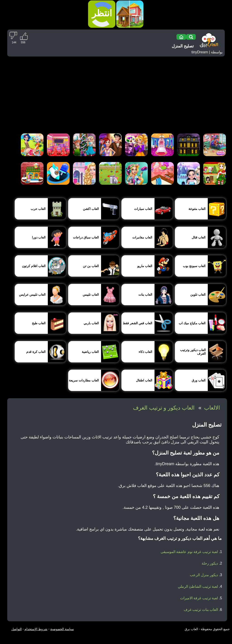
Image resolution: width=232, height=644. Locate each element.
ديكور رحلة (210, 563)
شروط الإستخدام (36, 629)
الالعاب (212, 408)
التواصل (17, 629)
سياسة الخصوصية (62, 629)
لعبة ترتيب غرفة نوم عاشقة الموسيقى (189, 552)
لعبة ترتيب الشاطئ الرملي (198, 586)
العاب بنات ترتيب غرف (201, 610)
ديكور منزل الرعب (204, 575)
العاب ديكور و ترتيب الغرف (164, 408)
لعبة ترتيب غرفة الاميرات (199, 598)
